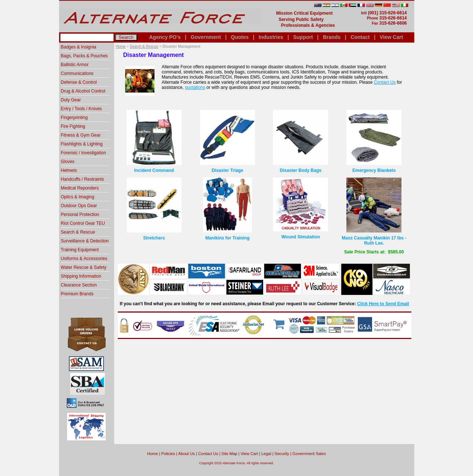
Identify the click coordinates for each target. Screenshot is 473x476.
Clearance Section (79, 285)
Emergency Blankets (374, 170)
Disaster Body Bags (301, 170)
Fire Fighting (73, 126)
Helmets (69, 170)
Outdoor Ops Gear (79, 206)
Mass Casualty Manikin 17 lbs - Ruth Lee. (374, 241)
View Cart (392, 37)
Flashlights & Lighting (82, 144)
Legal (266, 454)
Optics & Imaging (78, 197)
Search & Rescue (144, 46)
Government (206, 37)
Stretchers (154, 238)
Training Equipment (80, 250)
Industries (271, 37)
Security (282, 454)
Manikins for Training (227, 238)
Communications (77, 73)
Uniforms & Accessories (84, 259)
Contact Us (385, 82)
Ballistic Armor (75, 65)
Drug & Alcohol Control (83, 91)
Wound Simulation (301, 237)
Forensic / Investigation (83, 153)
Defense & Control (79, 82)
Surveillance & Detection (85, 241)
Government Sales (309, 454)
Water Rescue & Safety (84, 267)
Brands (332, 37)
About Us (187, 454)
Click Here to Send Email (383, 304)
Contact (360, 37)
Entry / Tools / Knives (81, 109)
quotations (195, 87)
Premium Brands (77, 294)
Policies (168, 454)
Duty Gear (71, 100)
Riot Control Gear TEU (83, 223)
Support (303, 37)
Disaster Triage (228, 170)
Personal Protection (80, 214)
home (152, 454)
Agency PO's (165, 37)
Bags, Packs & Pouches (84, 56)
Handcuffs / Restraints (83, 179)
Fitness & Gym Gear (81, 135)
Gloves (68, 162)
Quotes (240, 37)
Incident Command (154, 170)
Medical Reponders (80, 188)
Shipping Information (81, 276)
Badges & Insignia (79, 47)
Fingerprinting (74, 118)
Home (121, 46)
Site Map (229, 454)
